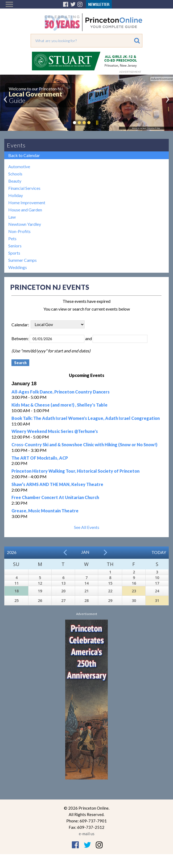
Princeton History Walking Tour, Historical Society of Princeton (75, 471)
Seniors (15, 246)
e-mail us (87, 834)
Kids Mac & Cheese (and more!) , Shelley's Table (59, 405)
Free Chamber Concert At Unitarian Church (55, 497)
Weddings (18, 267)
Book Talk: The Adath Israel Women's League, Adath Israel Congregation (86, 418)
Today (159, 552)
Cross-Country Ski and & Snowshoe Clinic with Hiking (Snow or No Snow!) (84, 445)
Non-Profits (19, 231)
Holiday (16, 195)
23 (134, 591)
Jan (85, 552)
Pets (12, 238)
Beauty (15, 181)
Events (16, 145)
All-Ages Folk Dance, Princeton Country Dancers (61, 392)
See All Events (87, 527)
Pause (97, 123)
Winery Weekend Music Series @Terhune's (55, 431)
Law (12, 217)
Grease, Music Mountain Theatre (45, 511)
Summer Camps (22, 260)
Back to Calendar (24, 155)
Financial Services (24, 188)
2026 (12, 552)
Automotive (19, 166)
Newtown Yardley (25, 224)
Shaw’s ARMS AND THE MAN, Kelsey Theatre (57, 484)
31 (157, 600)
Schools (15, 174)
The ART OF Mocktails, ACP (40, 458)
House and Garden (25, 210)
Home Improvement (27, 202)
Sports (14, 253)
